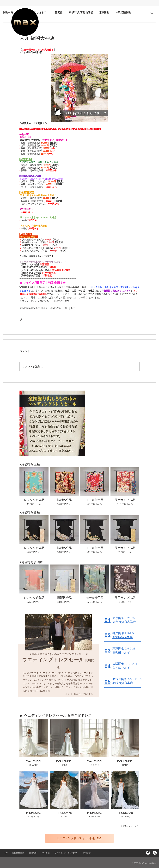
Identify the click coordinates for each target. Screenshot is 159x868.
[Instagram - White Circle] (155, 853)
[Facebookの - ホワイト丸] (148, 853)
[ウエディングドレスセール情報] (79, 838)
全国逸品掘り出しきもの (63, 308)
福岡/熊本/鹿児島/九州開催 (34, 308)
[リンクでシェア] (21, 319)
